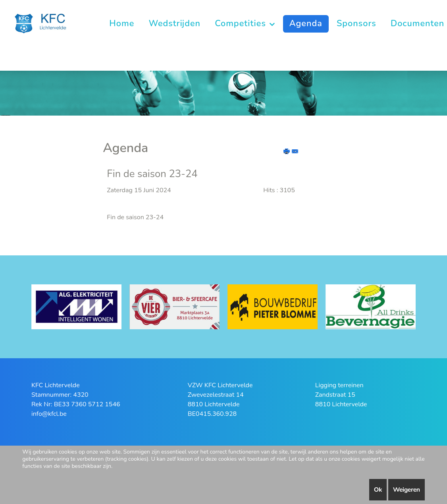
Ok (378, 490)
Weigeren (407, 490)
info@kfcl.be (49, 414)
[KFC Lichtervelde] (45, 23)
